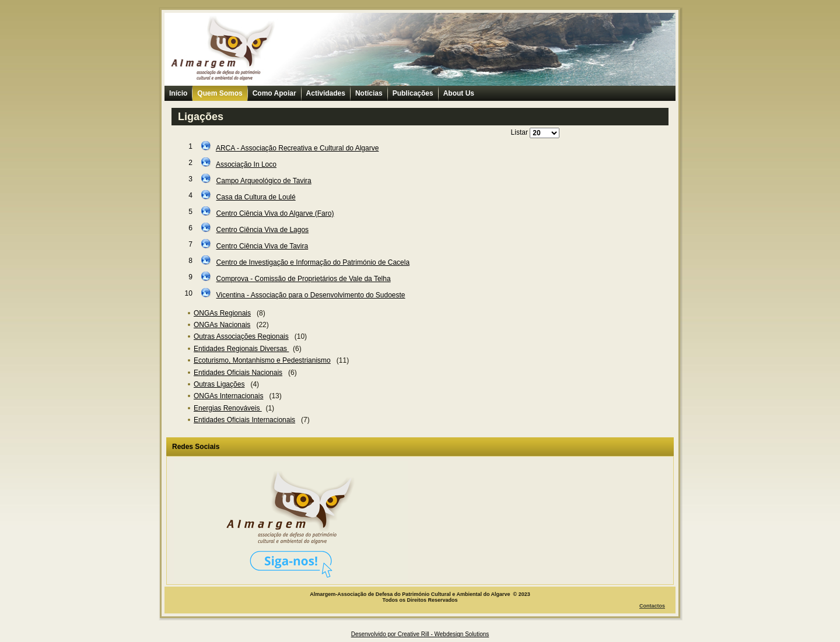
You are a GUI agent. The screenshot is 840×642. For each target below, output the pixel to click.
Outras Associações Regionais (241, 336)
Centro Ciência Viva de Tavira (262, 246)
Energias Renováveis (228, 408)
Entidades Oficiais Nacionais (238, 373)
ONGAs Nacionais (222, 325)
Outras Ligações (219, 384)
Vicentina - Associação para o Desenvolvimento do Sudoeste (311, 295)
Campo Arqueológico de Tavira (264, 181)
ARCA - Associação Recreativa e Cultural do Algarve (297, 148)
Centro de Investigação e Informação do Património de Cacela (313, 262)
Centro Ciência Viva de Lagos (263, 230)
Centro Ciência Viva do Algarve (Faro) (275, 213)
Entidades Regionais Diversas (241, 349)
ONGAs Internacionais (228, 396)
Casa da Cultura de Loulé (256, 197)
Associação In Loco (246, 164)
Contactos (652, 606)
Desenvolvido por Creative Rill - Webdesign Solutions (420, 634)
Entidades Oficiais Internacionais (244, 420)
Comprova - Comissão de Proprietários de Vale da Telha (304, 279)
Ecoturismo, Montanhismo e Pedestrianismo (262, 360)
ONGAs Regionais (222, 313)
